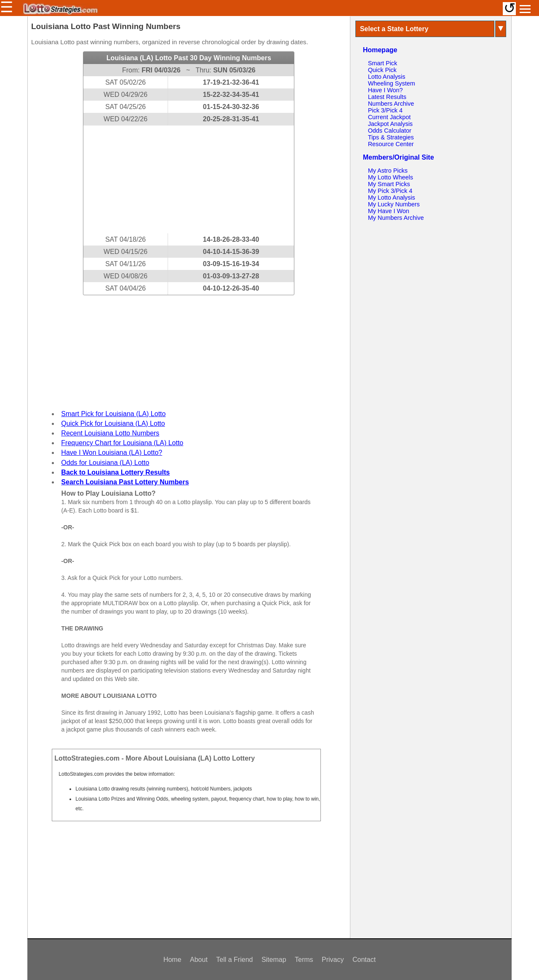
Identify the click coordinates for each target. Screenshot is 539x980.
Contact (364, 960)
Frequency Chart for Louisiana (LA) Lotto (122, 443)
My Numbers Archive (396, 218)
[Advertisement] (189, 179)
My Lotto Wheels (391, 177)
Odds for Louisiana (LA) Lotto (105, 463)
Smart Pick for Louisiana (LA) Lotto (113, 414)
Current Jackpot (390, 117)
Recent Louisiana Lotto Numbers (110, 433)
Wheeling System (392, 83)
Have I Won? (386, 90)
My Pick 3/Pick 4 (390, 191)
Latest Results (387, 97)
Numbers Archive (391, 104)
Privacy (333, 960)
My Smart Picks (389, 184)
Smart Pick (383, 63)
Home (172, 960)
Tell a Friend (234, 960)
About (199, 960)
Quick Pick (382, 70)
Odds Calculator (390, 131)
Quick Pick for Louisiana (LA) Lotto (113, 423)
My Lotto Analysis (392, 198)
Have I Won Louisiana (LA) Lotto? (112, 453)
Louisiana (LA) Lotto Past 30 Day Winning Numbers (189, 58)
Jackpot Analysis (390, 124)
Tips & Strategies (391, 137)
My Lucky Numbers (394, 204)
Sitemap (274, 960)
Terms (304, 960)
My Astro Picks (388, 171)
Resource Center (391, 144)
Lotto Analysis (387, 77)
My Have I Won (389, 211)
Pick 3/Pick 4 (385, 110)
